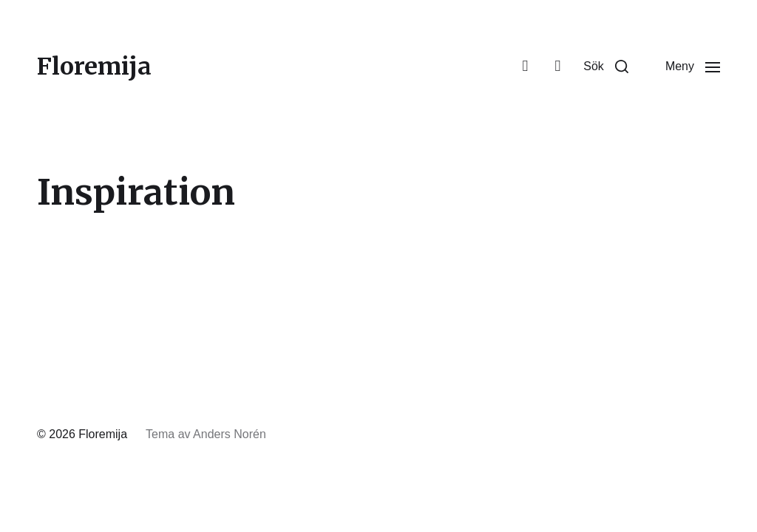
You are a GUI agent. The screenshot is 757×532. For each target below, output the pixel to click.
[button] (606, 66)
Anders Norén (230, 434)
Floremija (94, 66)
